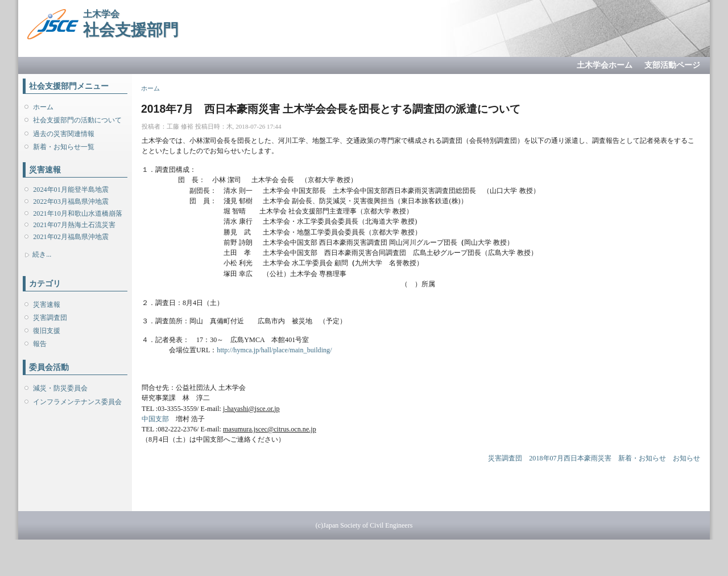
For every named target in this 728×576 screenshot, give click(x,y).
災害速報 (47, 305)
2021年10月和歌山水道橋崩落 (77, 213)
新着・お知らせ (642, 458)
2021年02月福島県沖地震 (71, 237)
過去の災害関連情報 (64, 134)
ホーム (43, 107)
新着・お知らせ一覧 (64, 147)
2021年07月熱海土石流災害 (74, 225)
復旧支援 (47, 331)
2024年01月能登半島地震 (71, 190)
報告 (40, 344)
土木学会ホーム (605, 65)
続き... (42, 254)
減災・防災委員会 (60, 388)
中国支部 (155, 419)
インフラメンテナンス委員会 (77, 402)
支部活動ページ (672, 65)
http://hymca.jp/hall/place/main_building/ (274, 350)
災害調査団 (50, 318)
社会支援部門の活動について (77, 120)
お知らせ (686, 458)
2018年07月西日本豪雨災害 (570, 458)
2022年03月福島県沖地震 (71, 201)
